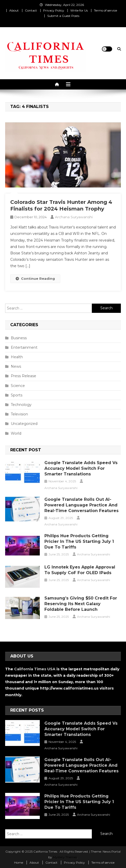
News (16, 366)
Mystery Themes (65, 857)
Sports (17, 395)
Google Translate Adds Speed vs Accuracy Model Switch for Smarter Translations (81, 468)
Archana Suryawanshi (74, 217)
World (16, 433)
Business (19, 338)
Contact (31, 10)
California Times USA (35, 669)
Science (18, 386)
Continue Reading (35, 278)
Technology (21, 405)
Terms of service (105, 10)
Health (17, 357)
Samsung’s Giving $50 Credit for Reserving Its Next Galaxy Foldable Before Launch (81, 604)
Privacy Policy (54, 10)
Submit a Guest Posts (63, 16)
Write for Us (79, 10)
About (14, 10)
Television (19, 414)
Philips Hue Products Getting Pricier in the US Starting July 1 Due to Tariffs (79, 541)
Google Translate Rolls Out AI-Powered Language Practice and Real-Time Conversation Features (81, 505)
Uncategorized (24, 424)
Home (19, 862)
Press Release (23, 376)
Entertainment (24, 347)
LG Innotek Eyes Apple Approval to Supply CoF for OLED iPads (80, 570)
